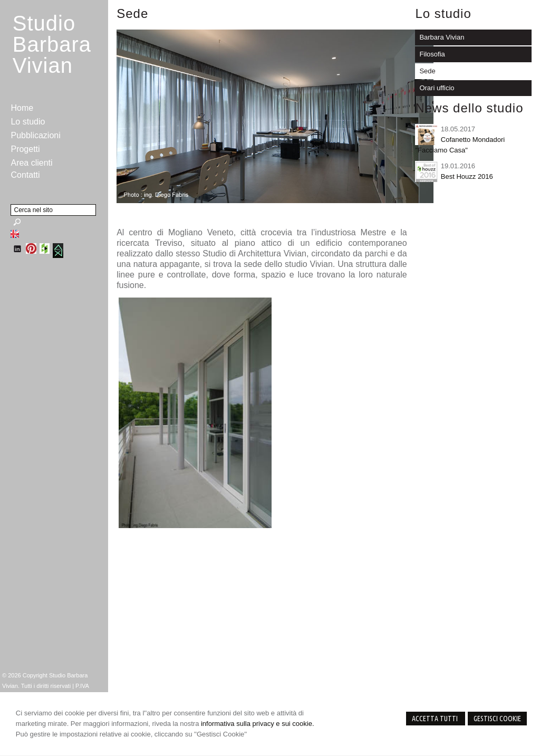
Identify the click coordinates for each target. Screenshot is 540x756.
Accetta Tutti (436, 719)
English (15, 234)
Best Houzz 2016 (467, 176)
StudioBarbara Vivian (52, 44)
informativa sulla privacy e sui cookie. (258, 724)
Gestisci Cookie (497, 719)
